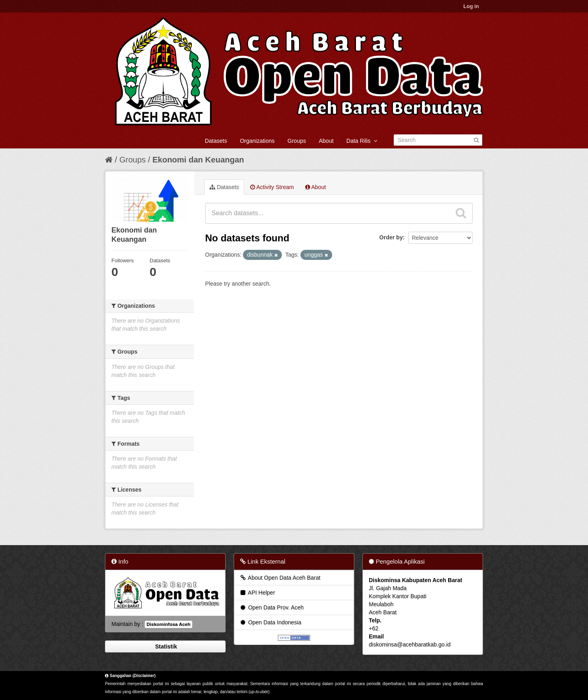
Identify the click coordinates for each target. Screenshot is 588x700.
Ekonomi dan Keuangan (198, 160)
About (326, 141)
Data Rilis (362, 141)
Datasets (216, 141)
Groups (297, 141)
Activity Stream (272, 187)
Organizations (257, 141)
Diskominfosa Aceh (168, 624)
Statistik (165, 646)
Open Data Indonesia (270, 622)
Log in (471, 6)
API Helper (257, 593)
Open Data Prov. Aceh (271, 607)
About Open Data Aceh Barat (280, 578)
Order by (391, 237)
